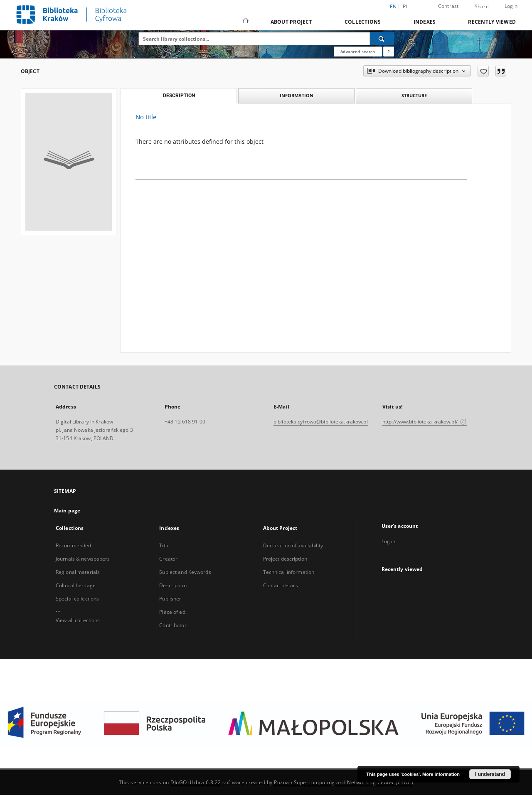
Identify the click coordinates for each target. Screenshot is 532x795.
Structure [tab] (414, 95)
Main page (67, 511)
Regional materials (78, 572)
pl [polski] (406, 6)
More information (441, 774)
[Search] (382, 39)
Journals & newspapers (83, 559)
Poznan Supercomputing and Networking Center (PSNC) (344, 782)
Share (482, 7)
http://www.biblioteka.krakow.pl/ (425, 422)
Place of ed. (173, 612)
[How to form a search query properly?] (389, 52)
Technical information (289, 572)
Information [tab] (297, 95)
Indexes (425, 22)
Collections (363, 22)
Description (173, 585)
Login (511, 6)
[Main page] (245, 22)
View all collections (78, 620)
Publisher (170, 599)
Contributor (173, 625)
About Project (291, 22)
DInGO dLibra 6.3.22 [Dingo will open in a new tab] (196, 782)
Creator (168, 559)
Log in (389, 541)
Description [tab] (179, 96)
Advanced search (358, 52)
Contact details (281, 585)
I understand (490, 774)
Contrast (448, 6)
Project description (285, 559)
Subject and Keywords (185, 572)
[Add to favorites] (483, 71)
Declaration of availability (293, 545)
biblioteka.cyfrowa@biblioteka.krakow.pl (321, 422)
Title (164, 545)
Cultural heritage (76, 585)
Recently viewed (492, 22)
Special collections (77, 599)
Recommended (73, 545)
